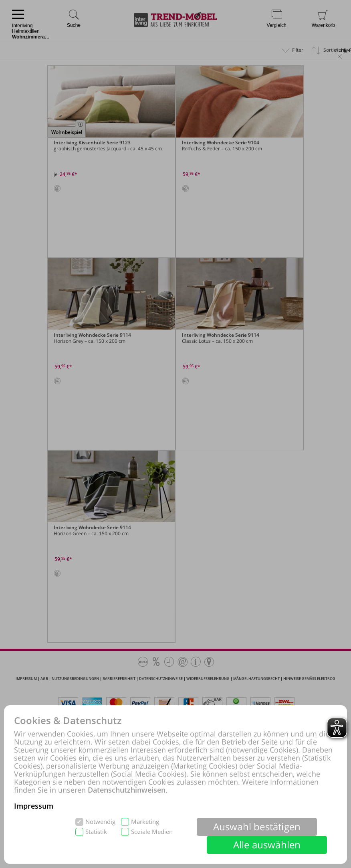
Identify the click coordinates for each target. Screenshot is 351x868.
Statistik (96, 832)
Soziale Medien (152, 832)
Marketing (145, 822)
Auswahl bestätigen (257, 827)
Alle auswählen (267, 845)
